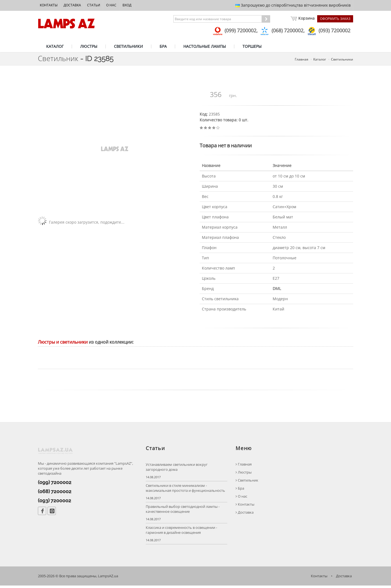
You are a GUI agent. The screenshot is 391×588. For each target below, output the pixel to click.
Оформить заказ (335, 19)
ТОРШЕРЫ (252, 46)
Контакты (49, 5)
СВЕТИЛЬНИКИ (128, 46)
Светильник (247, 483)
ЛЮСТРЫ (89, 46)
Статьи (94, 5)
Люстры (244, 475)
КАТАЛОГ (55, 46)
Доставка (72, 5)
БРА (163, 46)
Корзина (302, 19)
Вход (127, 5)
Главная (244, 467)
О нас (111, 5)
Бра (240, 491)
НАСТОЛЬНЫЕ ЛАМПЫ (205, 46)
